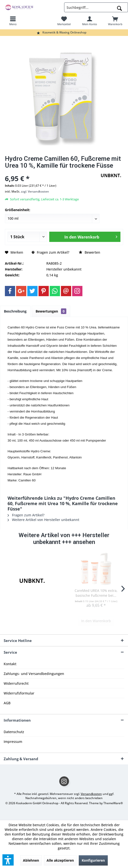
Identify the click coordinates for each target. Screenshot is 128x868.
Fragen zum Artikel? (50, 252)
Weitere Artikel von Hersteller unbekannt (43, 520)
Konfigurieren (93, 860)
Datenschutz (14, 732)
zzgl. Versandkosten (35, 191)
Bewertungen (51, 311)
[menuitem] (13, 21)
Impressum (13, 742)
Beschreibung (15, 311)
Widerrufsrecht (16, 683)
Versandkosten (91, 794)
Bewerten (89, 252)
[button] (8, 860)
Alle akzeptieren (60, 860)
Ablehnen (31, 860)
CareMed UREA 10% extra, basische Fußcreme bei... (96, 593)
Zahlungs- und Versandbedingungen (34, 674)
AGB (7, 703)
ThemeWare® (113, 803)
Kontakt (10, 664)
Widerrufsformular (19, 693)
